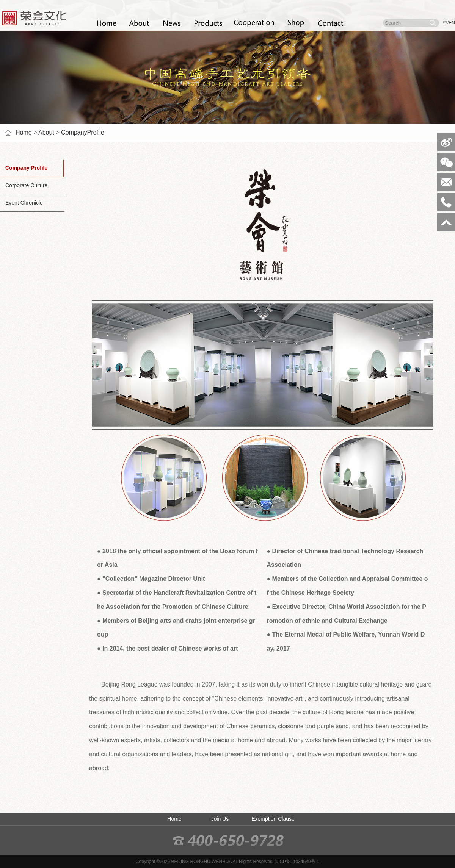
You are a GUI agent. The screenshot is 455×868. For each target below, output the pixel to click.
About (46, 132)
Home (24, 132)
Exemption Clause (273, 819)
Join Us (220, 819)
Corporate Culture (24, 185)
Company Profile (24, 168)
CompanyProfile (83, 132)
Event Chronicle (21, 203)
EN (452, 23)
